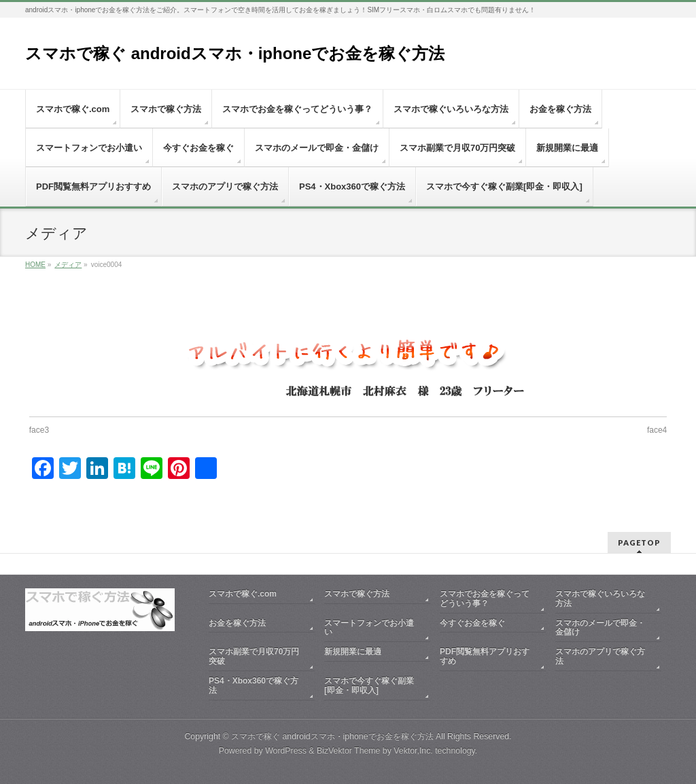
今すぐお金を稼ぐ (472, 622)
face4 (657, 430)
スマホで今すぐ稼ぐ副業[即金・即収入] (369, 684)
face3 (39, 430)
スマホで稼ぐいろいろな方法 (600, 597)
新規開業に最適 (353, 650)
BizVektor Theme (349, 749)
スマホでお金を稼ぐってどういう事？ (485, 597)
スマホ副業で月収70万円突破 (254, 655)
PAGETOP (639, 541)
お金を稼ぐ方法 (237, 622)
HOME (35, 265)
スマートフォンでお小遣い (369, 626)
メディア (68, 265)
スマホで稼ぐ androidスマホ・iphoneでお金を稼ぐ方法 (235, 53)
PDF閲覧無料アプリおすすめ (485, 655)
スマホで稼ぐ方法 (357, 592)
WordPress (286, 749)
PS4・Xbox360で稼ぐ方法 (254, 684)
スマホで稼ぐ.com (243, 592)
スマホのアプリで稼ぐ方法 (600, 655)
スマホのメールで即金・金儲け (600, 626)
